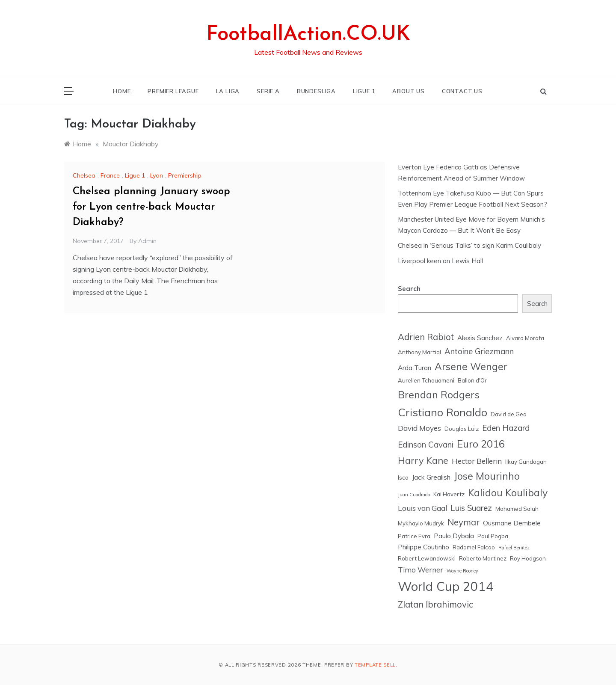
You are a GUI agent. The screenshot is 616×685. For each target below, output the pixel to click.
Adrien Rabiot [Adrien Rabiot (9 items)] (426, 337)
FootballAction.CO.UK (308, 35)
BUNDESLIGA (316, 91)
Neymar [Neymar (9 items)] (463, 522)
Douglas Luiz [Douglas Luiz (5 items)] (462, 429)
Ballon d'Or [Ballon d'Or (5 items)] (472, 380)
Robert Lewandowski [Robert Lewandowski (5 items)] (427, 558)
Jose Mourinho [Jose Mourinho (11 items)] (487, 476)
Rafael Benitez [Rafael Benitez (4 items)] (514, 548)
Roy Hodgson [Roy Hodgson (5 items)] (528, 558)
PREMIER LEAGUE (173, 91)
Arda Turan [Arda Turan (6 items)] (415, 368)
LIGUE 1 (364, 91)
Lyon (157, 175)
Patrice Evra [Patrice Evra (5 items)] (414, 536)
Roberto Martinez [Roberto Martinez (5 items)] (483, 558)
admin (147, 241)
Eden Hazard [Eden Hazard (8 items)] (506, 428)
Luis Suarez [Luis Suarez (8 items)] (471, 508)
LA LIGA (228, 91)
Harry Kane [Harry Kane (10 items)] (423, 460)
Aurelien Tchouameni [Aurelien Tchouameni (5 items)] (426, 380)
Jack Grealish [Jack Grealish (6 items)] (431, 477)
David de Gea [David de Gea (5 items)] (509, 414)
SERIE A (268, 91)
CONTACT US (462, 91)
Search (409, 289)
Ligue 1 (135, 175)
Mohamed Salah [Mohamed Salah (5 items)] (517, 509)
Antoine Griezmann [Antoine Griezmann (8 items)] (479, 351)
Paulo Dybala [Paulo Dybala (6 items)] (454, 536)
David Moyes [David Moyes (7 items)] (419, 428)
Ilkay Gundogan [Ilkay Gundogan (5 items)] (526, 462)
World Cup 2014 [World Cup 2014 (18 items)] (446, 586)
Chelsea (84, 175)
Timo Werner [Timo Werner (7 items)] (421, 570)
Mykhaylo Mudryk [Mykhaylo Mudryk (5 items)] (421, 523)
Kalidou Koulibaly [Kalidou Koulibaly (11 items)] (508, 493)
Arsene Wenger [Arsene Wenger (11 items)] (471, 366)
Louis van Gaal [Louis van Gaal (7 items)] (422, 508)
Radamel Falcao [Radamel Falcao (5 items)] (474, 547)
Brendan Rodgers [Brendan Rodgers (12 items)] (439, 394)
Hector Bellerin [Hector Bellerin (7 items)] (477, 461)
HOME (122, 91)
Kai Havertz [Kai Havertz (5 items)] (449, 494)
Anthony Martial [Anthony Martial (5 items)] (419, 352)
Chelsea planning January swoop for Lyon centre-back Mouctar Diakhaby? (151, 207)
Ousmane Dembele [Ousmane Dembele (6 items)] (512, 523)
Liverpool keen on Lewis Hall (440, 261)
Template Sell (375, 665)
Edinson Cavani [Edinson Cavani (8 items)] (426, 445)
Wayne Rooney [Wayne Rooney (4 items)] (462, 571)
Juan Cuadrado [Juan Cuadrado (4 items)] (414, 495)
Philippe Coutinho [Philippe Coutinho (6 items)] (423, 547)
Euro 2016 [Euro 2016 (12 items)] (481, 444)
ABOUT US (408, 91)
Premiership (185, 175)
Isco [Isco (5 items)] (403, 477)
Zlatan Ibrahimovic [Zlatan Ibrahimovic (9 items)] (435, 604)
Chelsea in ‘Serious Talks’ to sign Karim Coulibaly (469, 245)
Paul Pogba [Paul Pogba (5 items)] (493, 536)
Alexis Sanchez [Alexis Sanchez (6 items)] (480, 338)
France (110, 175)
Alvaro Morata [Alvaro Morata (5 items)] (525, 338)
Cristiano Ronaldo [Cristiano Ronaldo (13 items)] (443, 412)
